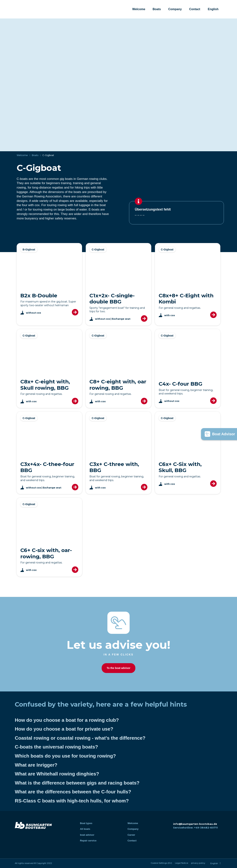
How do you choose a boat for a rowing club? (67, 720)
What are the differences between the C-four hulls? (73, 792)
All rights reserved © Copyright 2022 (33, 863)
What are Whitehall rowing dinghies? (57, 774)
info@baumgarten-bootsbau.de (195, 824)
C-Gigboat (98, 250)
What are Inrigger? (36, 765)
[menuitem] (213, 9)
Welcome (139, 9)
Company (175, 9)
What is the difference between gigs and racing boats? (77, 783)
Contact (195, 9)
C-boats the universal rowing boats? (56, 747)
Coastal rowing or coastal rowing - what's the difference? (80, 738)
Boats (157, 9)
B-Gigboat (29, 250)
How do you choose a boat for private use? (64, 729)
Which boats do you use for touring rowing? (65, 756)
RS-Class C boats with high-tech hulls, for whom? (72, 801)
